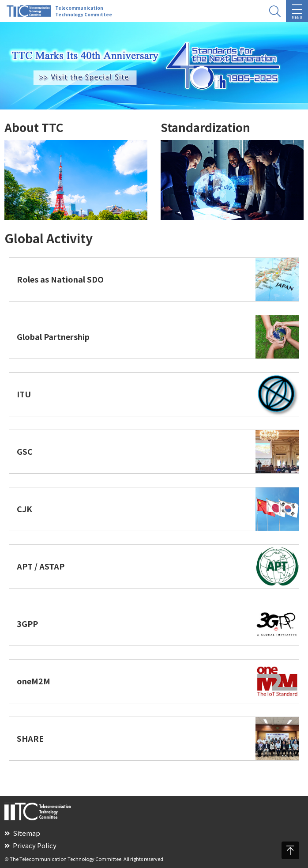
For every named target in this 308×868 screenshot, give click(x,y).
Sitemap (22, 833)
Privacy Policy (30, 845)
